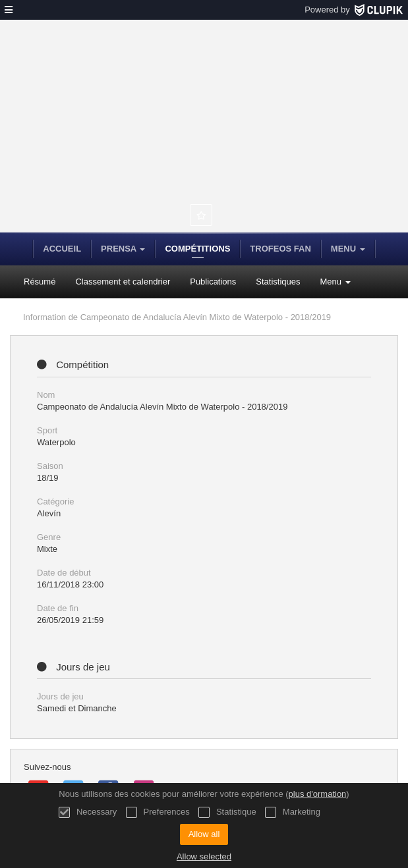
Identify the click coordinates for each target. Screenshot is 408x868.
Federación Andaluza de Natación (191, 138)
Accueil (62, 249)
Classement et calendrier (123, 282)
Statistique (227, 812)
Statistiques (278, 282)
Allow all (204, 834)
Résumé (40, 282)
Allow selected (204, 856)
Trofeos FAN (280, 249)
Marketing (293, 812)
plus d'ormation (318, 794)
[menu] (9, 10)
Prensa (123, 249)
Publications (213, 282)
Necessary (88, 812)
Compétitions (197, 249)
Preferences (158, 812)
